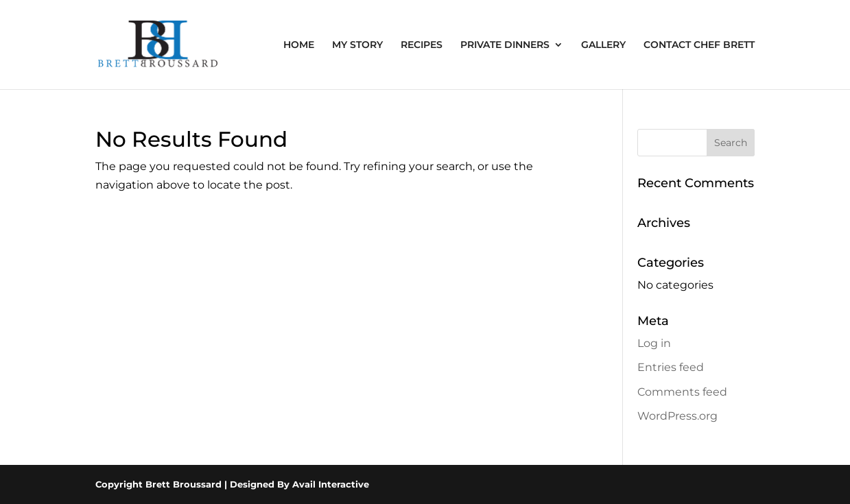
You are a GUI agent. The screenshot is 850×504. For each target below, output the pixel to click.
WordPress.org (677, 416)
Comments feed (682, 392)
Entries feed (671, 367)
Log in (654, 343)
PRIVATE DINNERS (505, 45)
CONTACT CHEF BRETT (699, 45)
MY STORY (357, 45)
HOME (299, 45)
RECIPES (422, 45)
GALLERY (603, 45)
